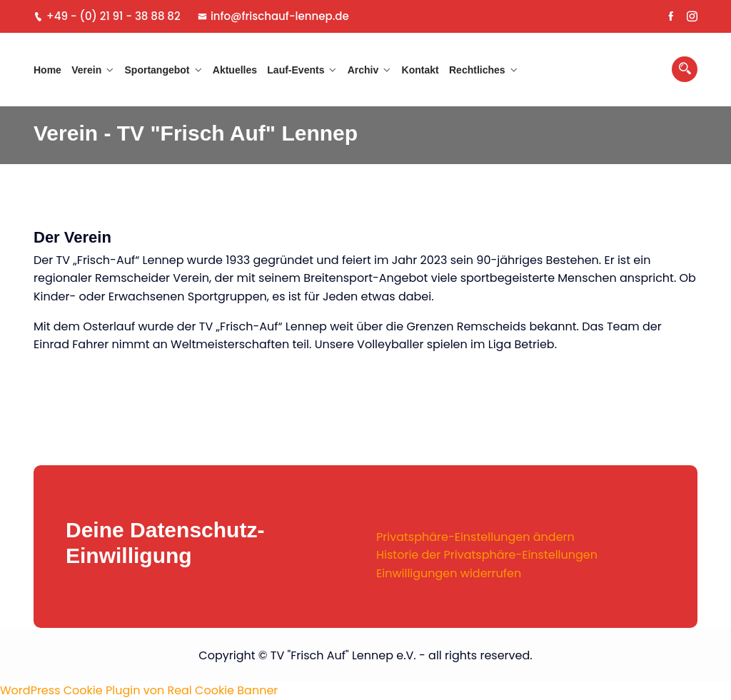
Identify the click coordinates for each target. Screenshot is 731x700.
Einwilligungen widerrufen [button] (449, 573)
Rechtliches (477, 70)
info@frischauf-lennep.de (273, 16)
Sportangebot (157, 70)
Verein (86, 70)
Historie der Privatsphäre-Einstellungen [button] (487, 555)
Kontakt (420, 70)
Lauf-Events (296, 70)
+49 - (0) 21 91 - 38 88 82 (107, 16)
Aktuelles (235, 70)
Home (47, 70)
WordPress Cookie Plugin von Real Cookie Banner (139, 690)
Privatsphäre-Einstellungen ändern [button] (475, 537)
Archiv (363, 70)
